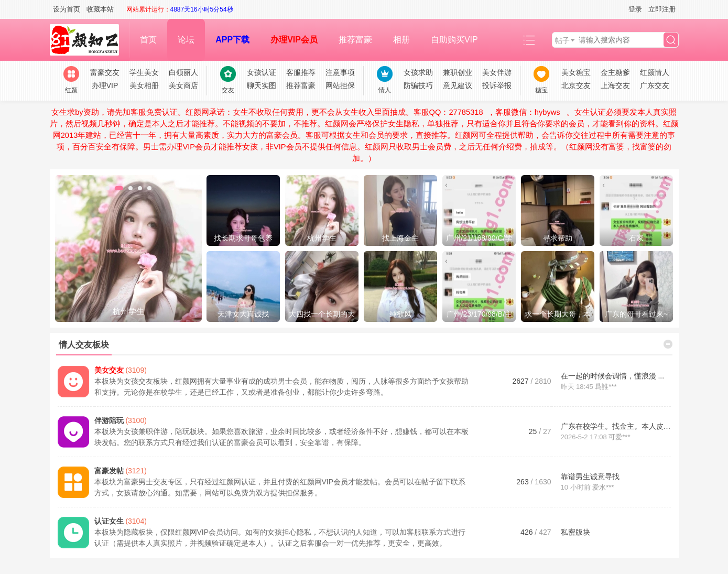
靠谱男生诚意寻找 (590, 476)
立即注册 (662, 9)
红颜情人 (655, 72)
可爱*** (619, 437)
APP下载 (232, 40)
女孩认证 (262, 72)
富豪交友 (105, 72)
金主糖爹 (615, 72)
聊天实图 (262, 85)
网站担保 (340, 85)
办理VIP (105, 85)
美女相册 (144, 85)
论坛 (186, 40)
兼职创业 (458, 72)
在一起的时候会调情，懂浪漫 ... (613, 376)
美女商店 (183, 85)
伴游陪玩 (109, 420)
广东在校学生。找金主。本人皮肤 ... (620, 426)
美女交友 (109, 370)
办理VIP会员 (294, 40)
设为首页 (67, 9)
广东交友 (655, 85)
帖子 (562, 40)
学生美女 (144, 72)
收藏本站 (100, 9)
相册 (401, 40)
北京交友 (576, 85)
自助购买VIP (454, 40)
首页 (148, 40)
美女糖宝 (576, 72)
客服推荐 (301, 72)
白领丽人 (183, 72)
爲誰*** (606, 387)
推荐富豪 (355, 40)
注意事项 (340, 72)
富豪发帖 (109, 471)
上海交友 (615, 85)
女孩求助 (418, 72)
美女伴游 (497, 72)
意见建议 (458, 85)
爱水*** (603, 487)
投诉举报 (497, 85)
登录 (635, 9)
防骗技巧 (418, 85)
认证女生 (109, 521)
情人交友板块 (84, 345)
